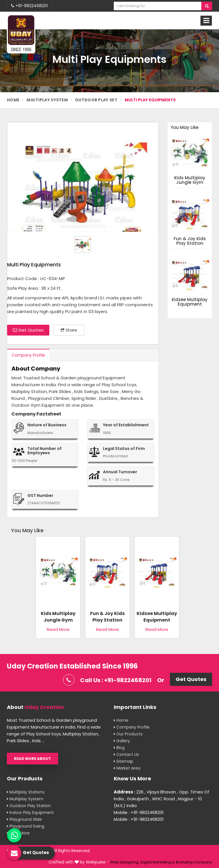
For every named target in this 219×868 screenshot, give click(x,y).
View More (18, 833)
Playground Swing (26, 826)
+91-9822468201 (29, 6)
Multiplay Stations (26, 792)
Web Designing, (125, 862)
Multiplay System (47, 100)
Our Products (128, 734)
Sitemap (123, 761)
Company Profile (28, 355)
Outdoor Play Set (96, 100)
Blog (119, 748)
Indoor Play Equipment (30, 813)
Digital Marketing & (158, 862)
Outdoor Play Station (29, 806)
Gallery (122, 741)
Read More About (33, 759)
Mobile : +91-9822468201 (139, 812)
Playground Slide (24, 819)
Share (69, 330)
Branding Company (194, 862)
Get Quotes (28, 330)
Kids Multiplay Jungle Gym (190, 180)
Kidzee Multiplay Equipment (190, 302)
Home (13, 100)
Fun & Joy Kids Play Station (190, 241)
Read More (58, 629)
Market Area (127, 768)
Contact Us (126, 754)
